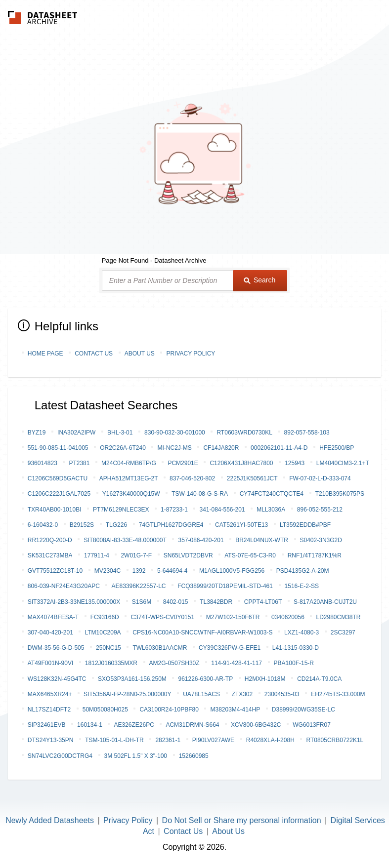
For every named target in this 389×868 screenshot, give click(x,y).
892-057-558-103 (307, 433)
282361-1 (168, 740)
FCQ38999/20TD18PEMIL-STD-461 (225, 586)
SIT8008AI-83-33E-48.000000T (125, 540)
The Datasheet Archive (43, 18)
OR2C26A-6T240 (123, 448)
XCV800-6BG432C (256, 725)
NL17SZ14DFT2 (49, 710)
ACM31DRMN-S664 (192, 725)
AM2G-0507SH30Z (174, 663)
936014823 (43, 463)
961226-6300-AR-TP (205, 679)
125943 (295, 463)
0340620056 (288, 617)
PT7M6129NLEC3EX (121, 510)
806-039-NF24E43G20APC (64, 586)
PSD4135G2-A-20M (303, 571)
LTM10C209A (103, 632)
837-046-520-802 (192, 478)
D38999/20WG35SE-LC (303, 710)
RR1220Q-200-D (50, 540)
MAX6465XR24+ (50, 694)
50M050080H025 (105, 710)
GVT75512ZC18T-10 (55, 571)
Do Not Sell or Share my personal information (242, 820)
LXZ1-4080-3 (302, 632)
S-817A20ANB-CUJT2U (325, 602)
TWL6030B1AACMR (160, 648)
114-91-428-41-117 (237, 663)
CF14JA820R (221, 448)
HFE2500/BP (337, 448)
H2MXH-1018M (265, 679)
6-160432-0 (43, 525)
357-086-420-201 (201, 540)
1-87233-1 (174, 510)
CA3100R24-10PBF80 (169, 710)
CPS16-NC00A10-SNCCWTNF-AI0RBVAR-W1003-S (202, 632)
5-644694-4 (172, 571)
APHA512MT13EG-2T (129, 478)
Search (259, 280)
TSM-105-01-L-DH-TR (114, 740)
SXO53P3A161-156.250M (132, 679)
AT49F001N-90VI (51, 663)
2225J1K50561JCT (252, 478)
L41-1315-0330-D (296, 648)
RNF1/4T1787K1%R (315, 555)
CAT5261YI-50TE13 (241, 525)
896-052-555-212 (320, 510)
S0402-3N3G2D (321, 540)
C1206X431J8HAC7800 (241, 463)
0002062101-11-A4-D (279, 448)
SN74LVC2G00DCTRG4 (60, 756)
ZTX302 (242, 694)
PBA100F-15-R (294, 663)
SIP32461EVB (47, 725)
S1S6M (142, 602)
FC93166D (105, 617)
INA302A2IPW (76, 433)
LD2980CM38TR (338, 617)
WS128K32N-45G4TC (57, 679)
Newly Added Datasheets (50, 820)
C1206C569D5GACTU (58, 478)
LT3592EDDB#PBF (305, 525)
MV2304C (108, 571)
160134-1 (90, 725)
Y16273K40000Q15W (131, 494)
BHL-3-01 (120, 433)
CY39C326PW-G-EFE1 (230, 648)
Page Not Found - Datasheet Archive (154, 260)
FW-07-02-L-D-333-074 (320, 478)
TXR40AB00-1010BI (55, 510)
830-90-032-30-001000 (175, 433)
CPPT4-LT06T (263, 602)
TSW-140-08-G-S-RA (200, 494)
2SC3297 (343, 632)
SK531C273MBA (50, 555)
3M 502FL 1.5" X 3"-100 (136, 756)
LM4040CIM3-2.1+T (343, 463)
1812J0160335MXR (111, 663)
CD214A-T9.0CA (319, 679)
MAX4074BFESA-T (53, 617)
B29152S (82, 525)
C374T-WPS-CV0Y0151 (162, 617)
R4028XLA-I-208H (270, 740)
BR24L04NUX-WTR (262, 540)
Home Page (45, 354)
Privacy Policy (191, 354)
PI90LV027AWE (213, 740)
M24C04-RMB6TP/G (129, 463)
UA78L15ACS (201, 694)
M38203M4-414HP (235, 710)
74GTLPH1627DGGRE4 (171, 525)
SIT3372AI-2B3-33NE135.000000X (74, 602)
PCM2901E (183, 463)
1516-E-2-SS (302, 586)
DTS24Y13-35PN (51, 740)
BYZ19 (37, 433)
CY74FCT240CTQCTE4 (272, 494)
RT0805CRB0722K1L (335, 740)
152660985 (194, 756)
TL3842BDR (216, 602)
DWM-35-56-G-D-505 (56, 648)
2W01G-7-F (136, 555)
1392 (139, 571)
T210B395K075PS (340, 494)
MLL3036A (271, 510)
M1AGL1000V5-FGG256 (232, 571)
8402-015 (176, 602)
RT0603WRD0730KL (244, 433)
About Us (140, 354)
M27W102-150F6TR (233, 617)
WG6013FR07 (312, 725)
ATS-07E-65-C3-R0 (250, 555)
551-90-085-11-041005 (58, 448)
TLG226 (116, 525)
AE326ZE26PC (134, 725)
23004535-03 (282, 694)
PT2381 (79, 463)
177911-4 (97, 555)
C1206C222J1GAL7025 (59, 494)
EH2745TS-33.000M (338, 694)
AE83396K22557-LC (138, 586)
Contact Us (94, 354)
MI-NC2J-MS (174, 448)
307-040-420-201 (50, 632)
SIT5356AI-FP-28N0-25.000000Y (127, 694)
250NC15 (108, 648)
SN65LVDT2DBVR (188, 555)
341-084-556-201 (222, 510)
